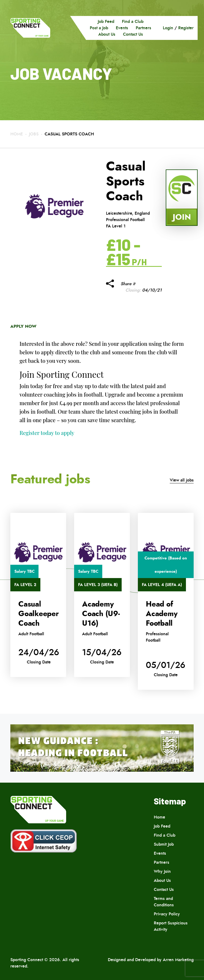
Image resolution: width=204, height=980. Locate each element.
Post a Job (99, 28)
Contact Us (133, 34)
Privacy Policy (167, 914)
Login (168, 28)
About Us (107, 34)
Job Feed (106, 21)
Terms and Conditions (164, 902)
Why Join (162, 871)
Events (122, 28)
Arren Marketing (178, 960)
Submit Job (164, 844)
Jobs (34, 134)
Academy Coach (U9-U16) (101, 614)
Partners (143, 28)
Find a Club (133, 21)
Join (182, 217)
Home (17, 134)
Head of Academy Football (162, 614)
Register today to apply (47, 433)
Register (186, 28)
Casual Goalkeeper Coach (39, 614)
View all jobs (182, 480)
